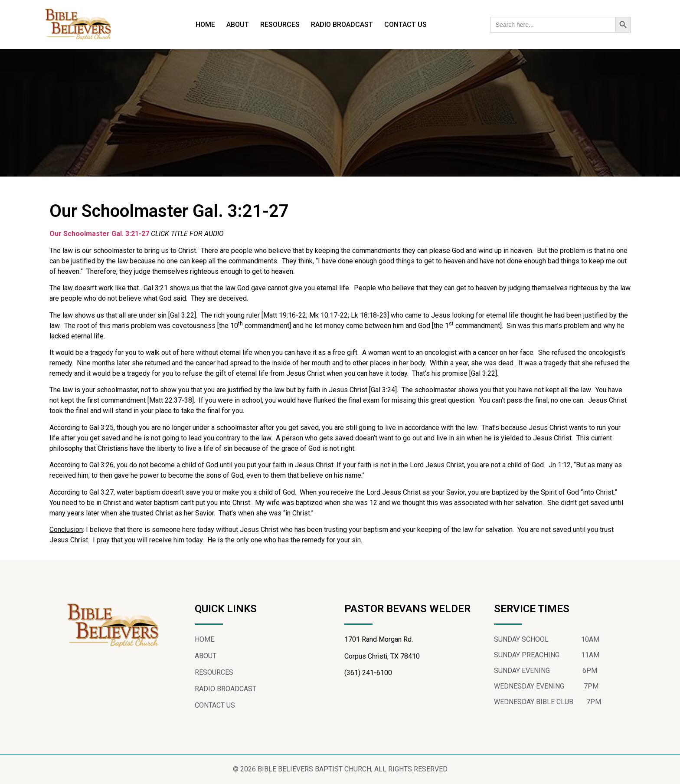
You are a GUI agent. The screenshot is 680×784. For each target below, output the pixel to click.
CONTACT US (405, 25)
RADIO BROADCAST (342, 25)
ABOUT (238, 25)
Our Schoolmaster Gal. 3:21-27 (99, 234)
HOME (205, 25)
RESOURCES (280, 25)
